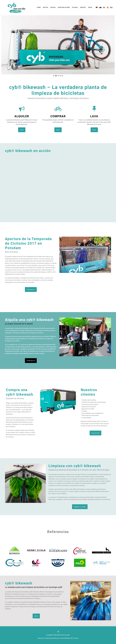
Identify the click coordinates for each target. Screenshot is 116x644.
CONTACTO (31, 290)
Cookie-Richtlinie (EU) (66, 638)
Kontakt (83, 7)
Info (22, 130)
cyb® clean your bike (63, 635)
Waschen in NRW (64, 7)
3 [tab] (58, 76)
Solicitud (95, 433)
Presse (76, 638)
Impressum (41, 638)
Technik (75, 7)
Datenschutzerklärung (52, 638)
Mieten (45, 7)
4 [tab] (60, 76)
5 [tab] (62, 76)
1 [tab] (54, 76)
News (90, 7)
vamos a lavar (80, 507)
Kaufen (53, 7)
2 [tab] (56, 76)
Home (39, 7)
